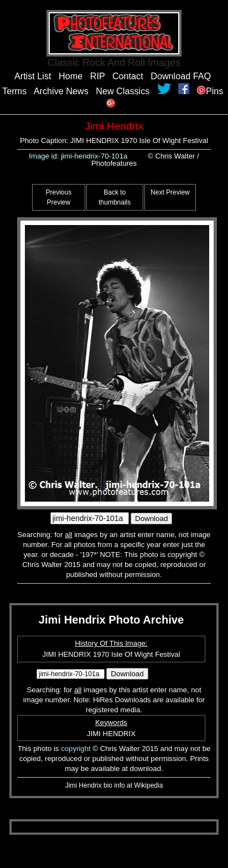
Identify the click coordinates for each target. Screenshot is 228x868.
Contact (128, 76)
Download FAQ (181, 76)
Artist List (33, 76)
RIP (98, 76)
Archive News (61, 91)
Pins (210, 91)
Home (71, 76)
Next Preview (170, 192)
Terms (14, 91)
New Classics (123, 91)
